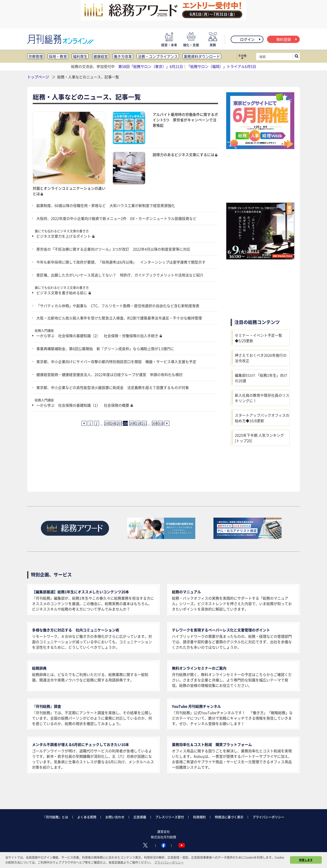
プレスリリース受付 (170, 817)
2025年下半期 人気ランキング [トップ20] (259, 438)
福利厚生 (80, 56)
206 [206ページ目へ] (113, 423)
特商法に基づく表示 (229, 817)
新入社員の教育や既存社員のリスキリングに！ (262, 398)
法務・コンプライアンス (158, 56)
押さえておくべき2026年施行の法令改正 (261, 358)
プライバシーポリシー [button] (169, 862)
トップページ (38, 77)
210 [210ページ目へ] (138, 423)
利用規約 (199, 817)
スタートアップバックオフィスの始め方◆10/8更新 (262, 418)
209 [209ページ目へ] (132, 423)
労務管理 (36, 56)
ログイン (251, 39)
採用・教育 (58, 56)
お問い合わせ (115, 817)
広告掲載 (140, 817)
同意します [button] (306, 860)
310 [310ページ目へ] (161, 423)
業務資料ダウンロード (202, 56)
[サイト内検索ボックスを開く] (297, 57)
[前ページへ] (84, 423)
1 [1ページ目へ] (90, 423)
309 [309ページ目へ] (154, 423)
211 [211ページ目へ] (144, 423)
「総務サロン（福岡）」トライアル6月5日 (221, 66)
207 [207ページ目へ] (119, 423)
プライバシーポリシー (268, 817)
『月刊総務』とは (55, 817)
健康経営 (101, 56)
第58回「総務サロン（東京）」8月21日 (151, 66)
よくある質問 (87, 817)
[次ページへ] (167, 423)
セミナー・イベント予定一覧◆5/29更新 (258, 338)
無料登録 (287, 39)
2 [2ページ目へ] (97, 423)
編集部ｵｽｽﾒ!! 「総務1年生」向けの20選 (261, 378)
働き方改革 (123, 56)
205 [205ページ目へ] (107, 423)
